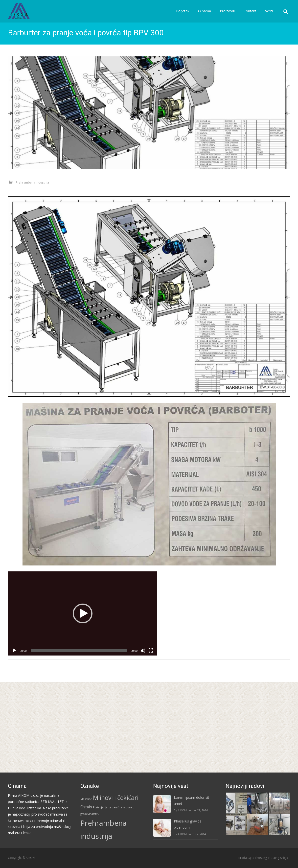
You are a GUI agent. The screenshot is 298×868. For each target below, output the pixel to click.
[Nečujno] (143, 742)
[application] (83, 704)
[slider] (79, 742)
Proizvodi (227, 15)
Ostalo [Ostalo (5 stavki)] (86, 807)
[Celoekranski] (151, 742)
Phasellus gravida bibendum (188, 824)
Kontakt (250, 15)
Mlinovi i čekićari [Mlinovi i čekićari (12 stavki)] (116, 798)
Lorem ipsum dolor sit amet (192, 800)
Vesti (269, 15)
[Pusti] (14, 742)
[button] (83, 704)
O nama (205, 15)
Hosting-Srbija (278, 858)
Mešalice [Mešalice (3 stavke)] (86, 799)
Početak (183, 15)
